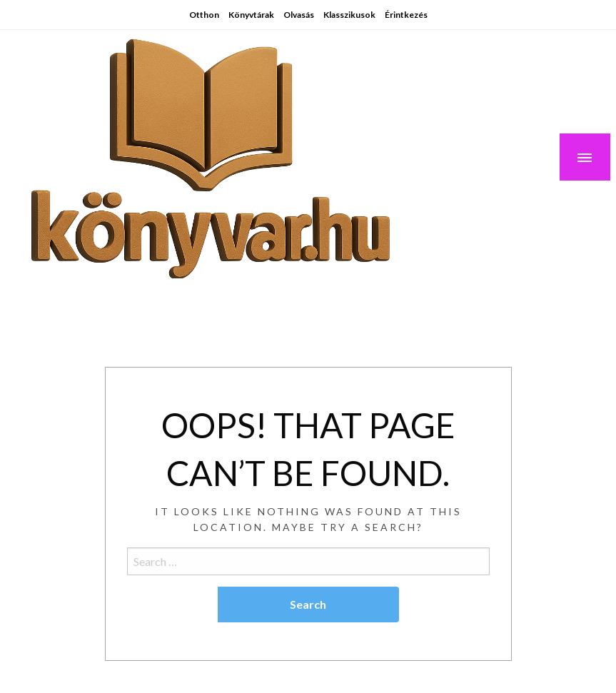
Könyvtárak (251, 15)
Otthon (204, 15)
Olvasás (299, 15)
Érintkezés (406, 15)
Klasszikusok (349, 15)
